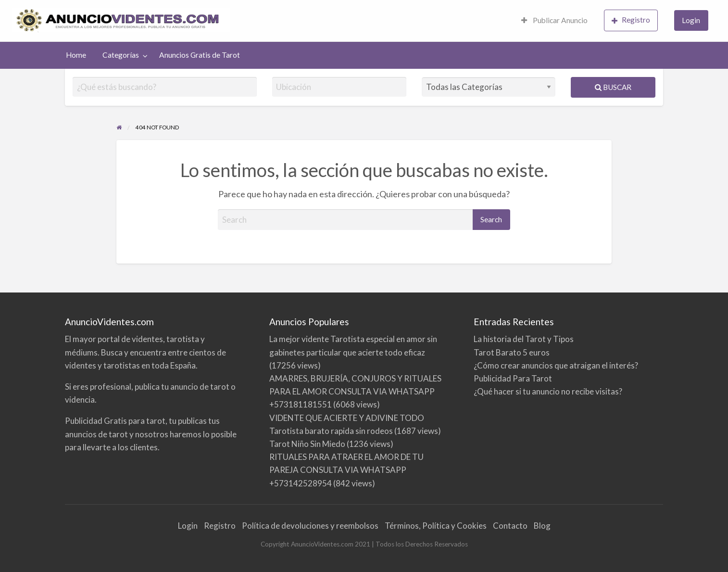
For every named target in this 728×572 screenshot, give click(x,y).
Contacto (510, 526)
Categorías (121, 55)
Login (691, 20)
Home (76, 55)
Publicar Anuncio (554, 20)
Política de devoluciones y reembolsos (310, 526)
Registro (631, 20)
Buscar (613, 87)
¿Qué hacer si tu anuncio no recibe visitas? (548, 391)
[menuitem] (554, 21)
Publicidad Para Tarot (513, 378)
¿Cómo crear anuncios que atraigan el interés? (556, 365)
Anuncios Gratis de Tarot (200, 55)
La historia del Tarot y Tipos (524, 339)
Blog (542, 526)
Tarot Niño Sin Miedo (307, 444)
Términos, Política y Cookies (436, 526)
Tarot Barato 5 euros (512, 352)
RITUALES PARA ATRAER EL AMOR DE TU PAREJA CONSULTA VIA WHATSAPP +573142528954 (346, 470)
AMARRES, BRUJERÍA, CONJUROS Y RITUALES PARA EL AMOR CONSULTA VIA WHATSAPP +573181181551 (355, 391)
